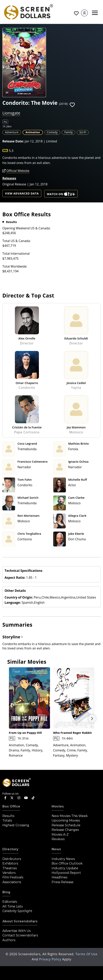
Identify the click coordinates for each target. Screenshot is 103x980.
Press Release (63, 882)
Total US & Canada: (16, 241)
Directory (10, 849)
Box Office (11, 806)
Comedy (52, 132)
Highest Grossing (16, 825)
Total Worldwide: (15, 266)
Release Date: (13, 141)
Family (68, 132)
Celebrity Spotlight (17, 911)
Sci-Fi (83, 132)
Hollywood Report (66, 873)
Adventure (12, 132)
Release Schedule (66, 825)
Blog (6, 892)
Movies (58, 806)
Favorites (76, 13)
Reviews (58, 839)
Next (92, 719)
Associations (12, 882)
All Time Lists (13, 906)
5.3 (11, 151)
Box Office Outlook (67, 863)
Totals (7, 820)
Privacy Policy (51, 959)
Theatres (10, 868)
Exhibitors (10, 863)
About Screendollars (20, 921)
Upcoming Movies (66, 820)
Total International (16, 254)
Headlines (59, 877)
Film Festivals (13, 877)
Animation (33, 132)
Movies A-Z (60, 835)
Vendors (9, 873)
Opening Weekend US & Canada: (26, 228)
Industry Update (65, 868)
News (56, 849)
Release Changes (65, 830)
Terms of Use (86, 954)
